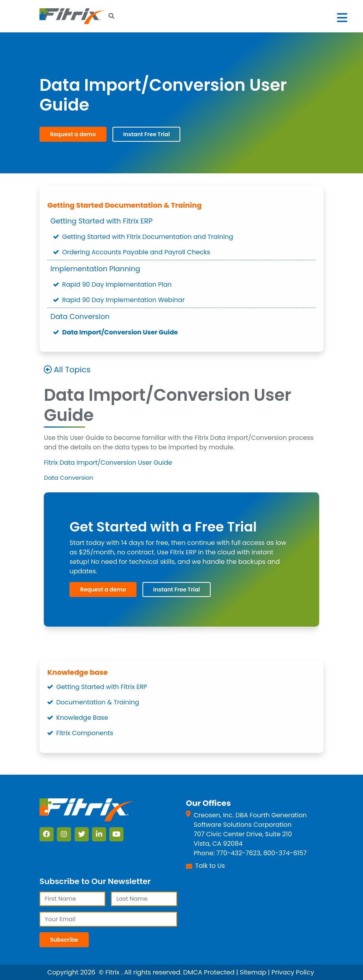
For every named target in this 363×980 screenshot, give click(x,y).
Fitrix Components (85, 733)
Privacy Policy (293, 972)
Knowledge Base (82, 718)
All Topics (72, 370)
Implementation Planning (95, 269)
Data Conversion (80, 316)
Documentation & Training (98, 702)
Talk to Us (210, 866)
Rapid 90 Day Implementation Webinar (123, 300)
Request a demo (73, 134)
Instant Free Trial (146, 134)
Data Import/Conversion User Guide (120, 332)
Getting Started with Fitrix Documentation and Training (148, 237)
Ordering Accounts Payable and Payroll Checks (136, 252)
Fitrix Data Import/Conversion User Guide (108, 463)
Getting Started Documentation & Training (124, 205)
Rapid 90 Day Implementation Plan (117, 284)
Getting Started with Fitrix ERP (102, 221)
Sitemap (253, 972)
